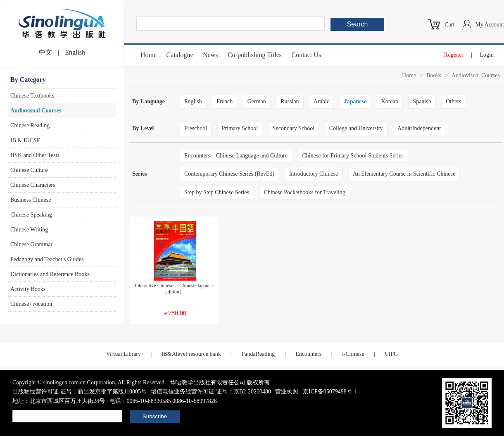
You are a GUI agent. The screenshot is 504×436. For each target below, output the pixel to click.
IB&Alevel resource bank (191, 354)
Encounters (308, 354)
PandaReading (258, 354)
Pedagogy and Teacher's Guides (47, 259)
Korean (390, 101)
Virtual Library (124, 354)
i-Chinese (353, 354)
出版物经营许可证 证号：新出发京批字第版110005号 (80, 392)
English (75, 52)
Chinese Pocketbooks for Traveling (305, 192)
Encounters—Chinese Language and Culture (236, 156)
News (210, 55)
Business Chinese (31, 200)
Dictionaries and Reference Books (50, 274)
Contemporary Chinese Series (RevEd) (229, 174)
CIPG (391, 354)
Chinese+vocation (31, 304)
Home (149, 55)
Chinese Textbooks (32, 96)
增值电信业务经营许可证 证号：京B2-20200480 (211, 392)
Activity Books (28, 289)
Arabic (321, 101)
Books (434, 75)
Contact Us (307, 55)
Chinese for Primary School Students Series (353, 156)
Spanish (422, 101)
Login (487, 55)
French (225, 101)
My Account (490, 25)
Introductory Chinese (314, 174)
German (257, 101)
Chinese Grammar (31, 244)
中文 (45, 52)
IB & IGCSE (25, 140)
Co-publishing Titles (255, 55)
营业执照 (287, 392)
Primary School (240, 128)
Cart (449, 25)
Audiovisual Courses (36, 111)
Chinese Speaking (31, 215)
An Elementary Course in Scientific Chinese (404, 174)
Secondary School (294, 128)
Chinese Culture (29, 170)
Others (453, 101)
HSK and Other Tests (35, 155)
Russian (290, 101)
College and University (356, 128)
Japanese (355, 101)
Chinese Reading (30, 125)
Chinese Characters (33, 185)
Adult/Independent (419, 128)
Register (454, 55)
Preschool (196, 128)
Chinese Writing (29, 230)
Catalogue (180, 55)
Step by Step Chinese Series (217, 192)
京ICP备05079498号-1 (330, 392)
